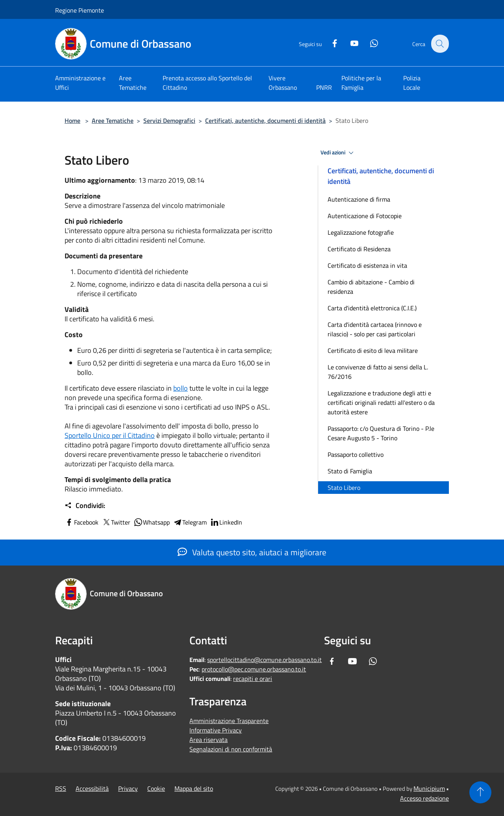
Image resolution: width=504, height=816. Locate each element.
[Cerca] (439, 44)
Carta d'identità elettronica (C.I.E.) (372, 308)
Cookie (156, 788)
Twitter (116, 522)
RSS (61, 788)
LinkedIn (226, 522)
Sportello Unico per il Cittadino (110, 435)
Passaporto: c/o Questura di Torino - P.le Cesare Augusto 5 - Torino (381, 433)
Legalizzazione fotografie (361, 232)
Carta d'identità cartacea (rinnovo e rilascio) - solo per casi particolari (375, 329)
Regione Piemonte (80, 10)
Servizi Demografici (169, 121)
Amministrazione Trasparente (229, 721)
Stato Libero (344, 488)
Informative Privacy (216, 730)
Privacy (128, 788)
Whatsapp (152, 522)
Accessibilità (92, 788)
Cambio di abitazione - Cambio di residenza (371, 287)
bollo (181, 388)
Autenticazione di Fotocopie (365, 216)
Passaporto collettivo (356, 454)
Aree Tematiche (113, 121)
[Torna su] (480, 792)
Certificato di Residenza (359, 249)
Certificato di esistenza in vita (367, 265)
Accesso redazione (424, 798)
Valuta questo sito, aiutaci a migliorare (252, 552)
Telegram (190, 522)
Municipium (429, 788)
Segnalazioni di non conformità (231, 749)
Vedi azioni (338, 153)
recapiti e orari (253, 679)
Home (72, 121)
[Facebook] (330, 42)
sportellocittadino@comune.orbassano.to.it (264, 660)
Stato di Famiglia (350, 471)
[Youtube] (350, 42)
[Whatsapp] (369, 42)
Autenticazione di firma (359, 199)
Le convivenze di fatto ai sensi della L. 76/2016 (378, 372)
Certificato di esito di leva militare (373, 351)
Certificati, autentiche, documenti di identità (265, 121)
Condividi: (85, 506)
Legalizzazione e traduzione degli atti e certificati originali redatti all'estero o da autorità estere (381, 402)
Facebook (82, 522)
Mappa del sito (194, 788)
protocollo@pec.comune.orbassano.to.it (254, 669)
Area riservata (208, 740)
